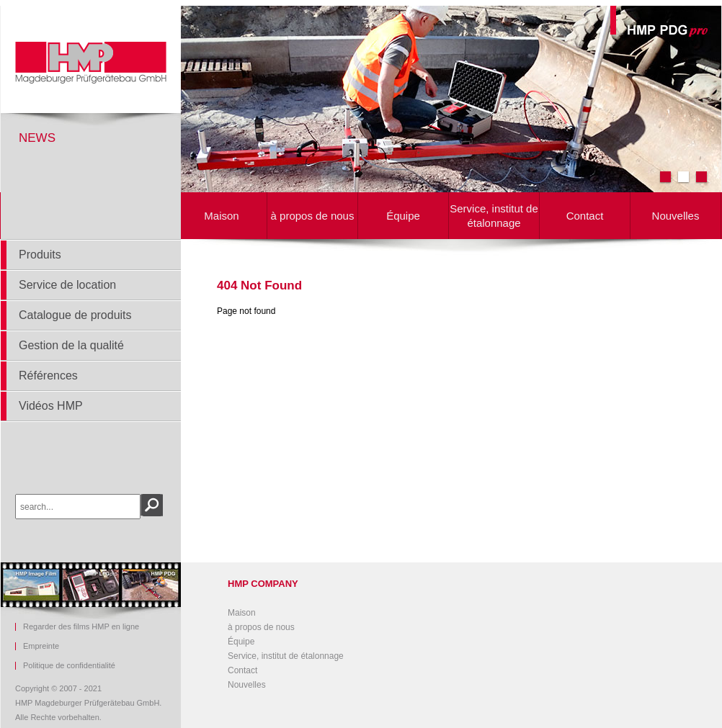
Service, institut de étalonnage (494, 216)
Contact (585, 216)
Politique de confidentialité (69, 666)
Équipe (403, 216)
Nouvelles (676, 216)
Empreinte (41, 646)
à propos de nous (313, 216)
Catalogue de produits (75, 315)
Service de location (67, 285)
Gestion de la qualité (71, 345)
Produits (40, 255)
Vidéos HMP (51, 406)
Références (48, 376)
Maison (221, 216)
